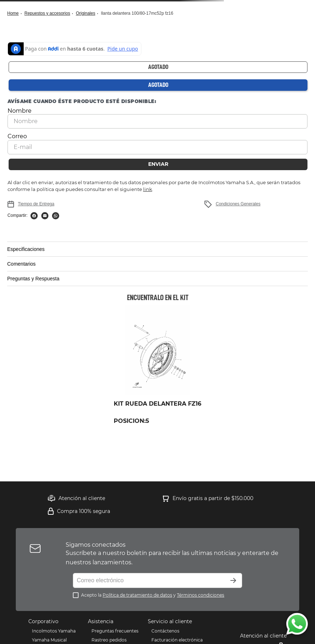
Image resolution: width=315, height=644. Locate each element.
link (148, 189)
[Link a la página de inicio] (15, 13)
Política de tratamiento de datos (137, 595)
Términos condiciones (201, 595)
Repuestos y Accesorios (47, 13)
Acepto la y (153, 595)
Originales (85, 13)
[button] (157, 249)
